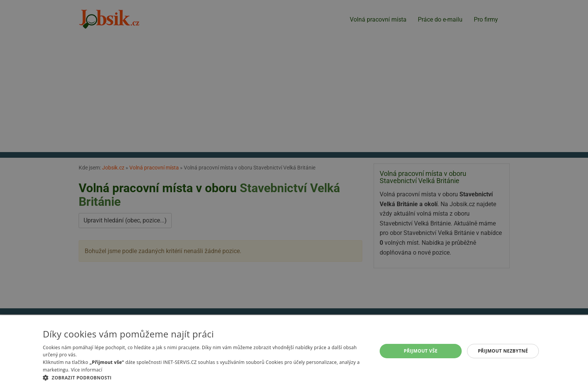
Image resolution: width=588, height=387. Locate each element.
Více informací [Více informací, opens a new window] (86, 370)
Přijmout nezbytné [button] (503, 351)
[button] (205, 378)
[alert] (294, 193)
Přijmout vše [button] (421, 351)
